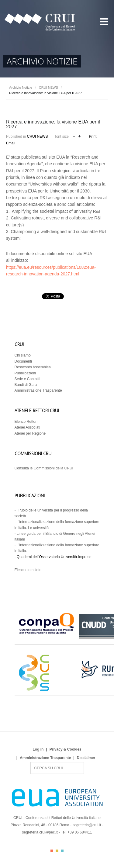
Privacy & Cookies (66, 749)
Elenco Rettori (26, 422)
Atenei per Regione (30, 433)
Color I (52, 851)
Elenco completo (28, 570)
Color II (57, 851)
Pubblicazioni (25, 373)
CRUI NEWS (48, 87)
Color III (62, 851)
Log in (38, 749)
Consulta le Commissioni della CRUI (44, 468)
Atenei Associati (28, 427)
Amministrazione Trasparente (38, 390)
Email (11, 143)
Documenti (23, 361)
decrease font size (74, 136)
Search (31, 762)
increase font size (79, 136)
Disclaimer (86, 758)
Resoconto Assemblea (33, 367)
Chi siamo (23, 355)
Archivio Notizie (21, 87)
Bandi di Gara (26, 385)
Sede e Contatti (27, 379)
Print (93, 136)
